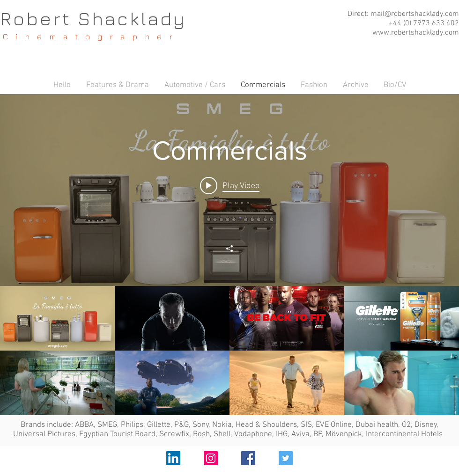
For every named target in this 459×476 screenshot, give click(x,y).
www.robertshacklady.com (416, 33)
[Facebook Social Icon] (248, 458)
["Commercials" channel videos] (229, 351)
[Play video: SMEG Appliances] (230, 186)
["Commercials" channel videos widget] (229, 255)
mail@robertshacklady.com (415, 14)
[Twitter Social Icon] (286, 458)
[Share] (229, 249)
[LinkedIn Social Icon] (173, 458)
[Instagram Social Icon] (211, 458)
